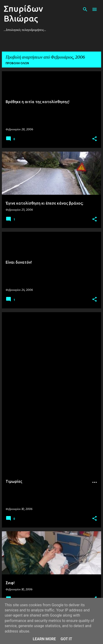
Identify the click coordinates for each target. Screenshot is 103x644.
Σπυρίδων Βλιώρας (23, 13)
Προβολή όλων (17, 63)
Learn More (44, 639)
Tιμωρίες (14, 481)
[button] (95, 139)
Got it (66, 639)
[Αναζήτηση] (85, 9)
